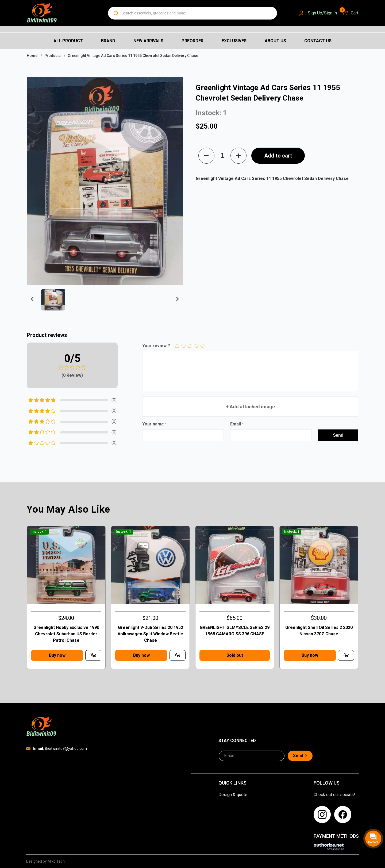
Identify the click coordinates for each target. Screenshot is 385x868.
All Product (68, 41)
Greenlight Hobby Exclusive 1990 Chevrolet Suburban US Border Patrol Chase (66, 634)
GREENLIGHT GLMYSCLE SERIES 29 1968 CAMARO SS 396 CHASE (235, 631)
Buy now (57, 655)
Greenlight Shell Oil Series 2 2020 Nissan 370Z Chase (319, 631)
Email (237, 424)
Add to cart (278, 156)
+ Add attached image (250, 406)
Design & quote (233, 795)
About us (275, 41)
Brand (108, 41)
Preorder (192, 41)
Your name (155, 424)
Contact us (318, 41)
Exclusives (234, 41)
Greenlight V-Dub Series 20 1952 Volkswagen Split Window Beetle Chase (150, 634)
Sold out (235, 655)
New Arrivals (148, 41)
